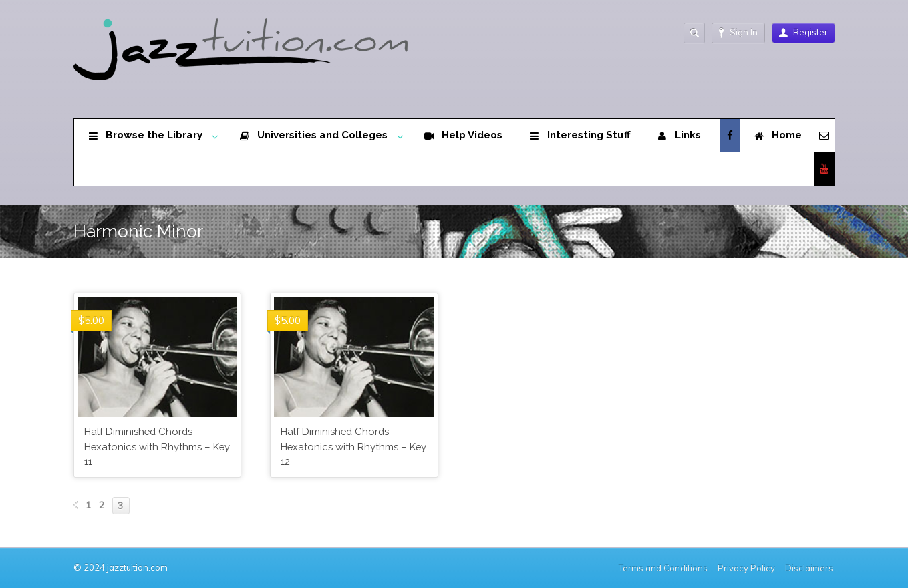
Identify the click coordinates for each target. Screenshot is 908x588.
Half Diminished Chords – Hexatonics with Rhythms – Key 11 (157, 446)
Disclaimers (810, 568)
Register (803, 32)
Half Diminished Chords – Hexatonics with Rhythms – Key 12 (353, 446)
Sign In (738, 32)
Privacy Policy (746, 568)
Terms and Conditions (663, 568)
